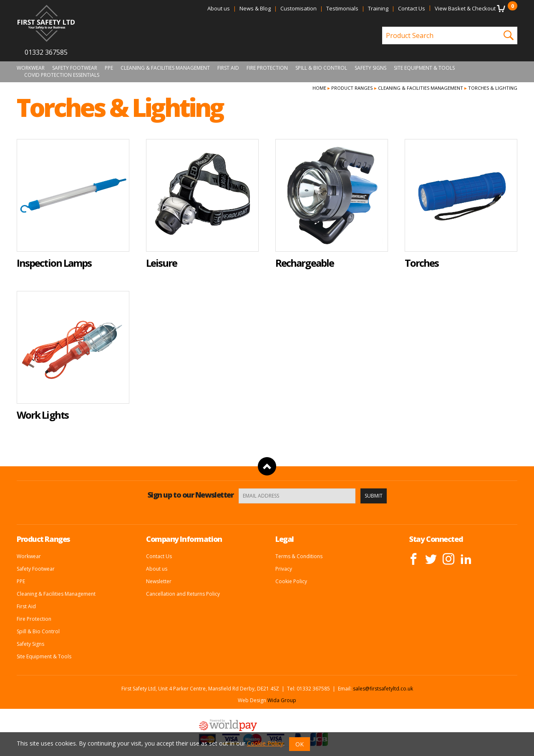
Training (378, 8)
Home (319, 88)
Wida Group (282, 700)
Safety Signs (370, 68)
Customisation (298, 8)
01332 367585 (46, 52)
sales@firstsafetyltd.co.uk (383, 689)
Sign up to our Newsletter (191, 495)
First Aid (228, 68)
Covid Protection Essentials (62, 75)
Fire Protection (267, 68)
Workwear (31, 68)
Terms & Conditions (299, 556)
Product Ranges (352, 88)
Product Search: (382, 27)
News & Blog (255, 8)
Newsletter (159, 581)
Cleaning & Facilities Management (165, 68)
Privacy (284, 569)
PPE (109, 68)
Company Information (184, 539)
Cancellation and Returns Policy (183, 594)
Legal (285, 539)
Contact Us (412, 8)
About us (219, 8)
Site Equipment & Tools (424, 68)
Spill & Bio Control (321, 68)
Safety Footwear (75, 68)
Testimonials (342, 8)
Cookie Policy (291, 581)
